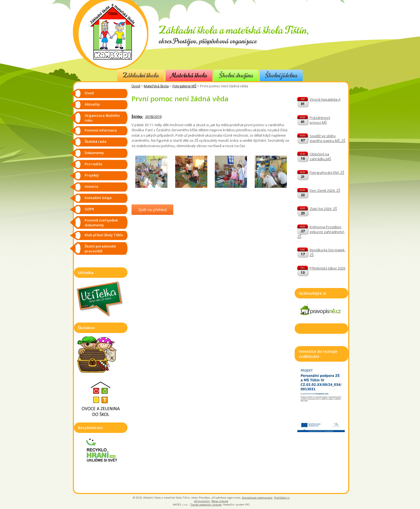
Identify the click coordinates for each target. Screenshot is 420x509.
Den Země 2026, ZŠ (325, 190)
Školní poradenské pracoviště (100, 249)
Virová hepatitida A (325, 99)
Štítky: (137, 117)
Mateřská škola (189, 75)
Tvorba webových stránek (206, 505)
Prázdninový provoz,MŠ (320, 120)
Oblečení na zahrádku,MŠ (320, 156)
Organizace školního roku (102, 118)
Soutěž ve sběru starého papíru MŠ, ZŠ (327, 138)
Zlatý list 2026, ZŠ (323, 209)
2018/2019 (153, 117)
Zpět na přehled (152, 210)
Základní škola (141, 75)
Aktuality (92, 104)
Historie (91, 186)
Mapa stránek (220, 501)
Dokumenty (94, 153)
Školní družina (236, 75)
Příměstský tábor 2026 (327, 268)
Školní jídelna (281, 75)
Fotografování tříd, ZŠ (327, 173)
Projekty (92, 175)
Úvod (136, 86)
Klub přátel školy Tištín (104, 235)
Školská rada (95, 141)
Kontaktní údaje (98, 198)
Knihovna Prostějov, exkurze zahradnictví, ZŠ (321, 232)
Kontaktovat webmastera (257, 498)
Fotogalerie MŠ (184, 86)
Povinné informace (101, 130)
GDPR (89, 209)
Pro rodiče (93, 164)
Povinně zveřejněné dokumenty (101, 223)
